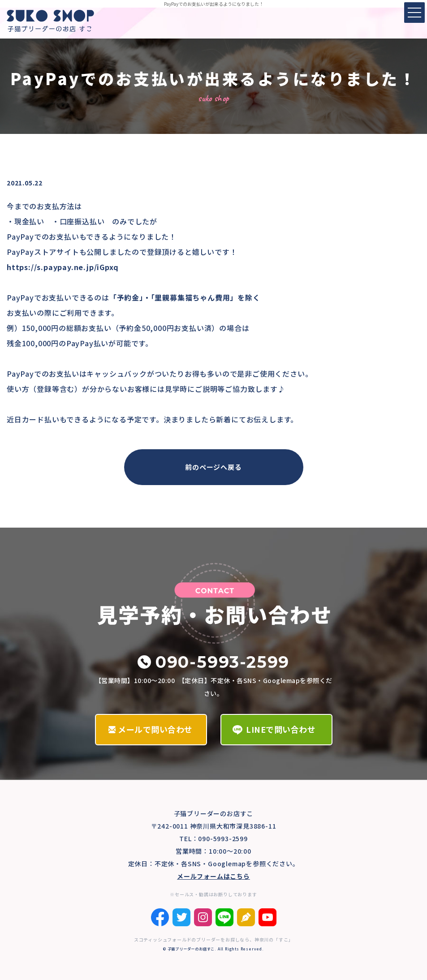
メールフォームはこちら (213, 876)
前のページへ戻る (213, 467)
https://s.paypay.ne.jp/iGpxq (63, 267)
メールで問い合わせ (155, 729)
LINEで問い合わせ (281, 729)
